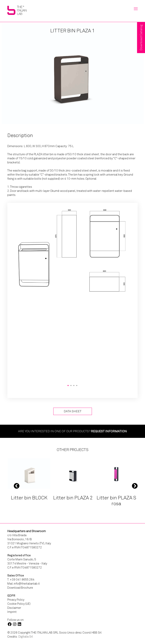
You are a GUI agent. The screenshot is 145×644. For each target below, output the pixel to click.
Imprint (12, 612)
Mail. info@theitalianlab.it (24, 584)
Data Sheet (73, 411)
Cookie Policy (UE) (19, 604)
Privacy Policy (16, 600)
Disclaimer (14, 608)
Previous (17, 486)
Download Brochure (20, 588)
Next (135, 486)
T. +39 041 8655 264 (21, 580)
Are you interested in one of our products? (72, 431)
